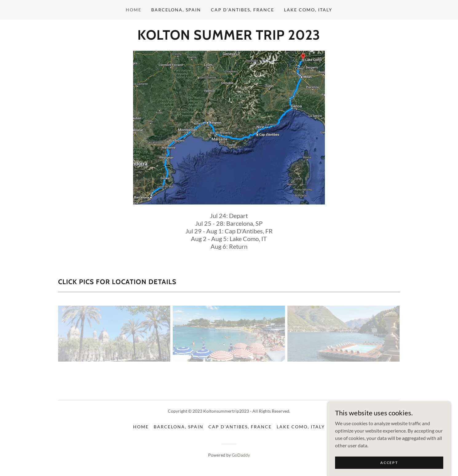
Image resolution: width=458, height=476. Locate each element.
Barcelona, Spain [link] (176, 10)
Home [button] (141, 427)
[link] (229, 38)
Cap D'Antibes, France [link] (243, 10)
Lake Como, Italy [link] (308, 10)
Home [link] (134, 10)
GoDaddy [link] (241, 455)
